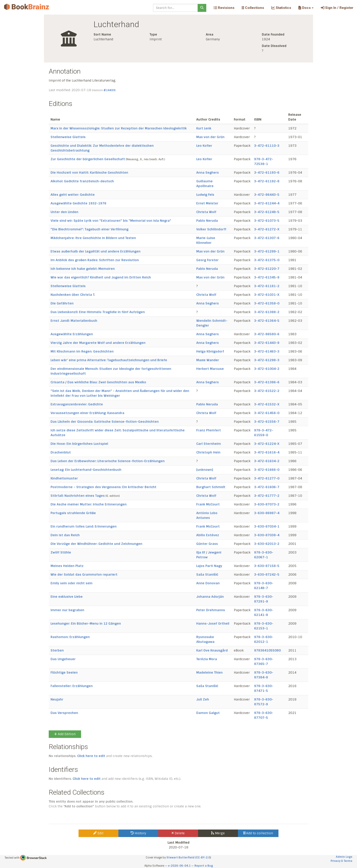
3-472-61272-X (267, 229)
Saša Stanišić (207, 574)
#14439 (109, 90)
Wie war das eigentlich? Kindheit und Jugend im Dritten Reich (101, 277)
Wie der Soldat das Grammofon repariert (84, 574)
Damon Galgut (208, 713)
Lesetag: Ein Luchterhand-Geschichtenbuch (86, 470)
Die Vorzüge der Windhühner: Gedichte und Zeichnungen (96, 544)
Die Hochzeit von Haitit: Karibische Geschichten (89, 173)
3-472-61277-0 (267, 478)
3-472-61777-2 (267, 496)
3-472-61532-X (267, 404)
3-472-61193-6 (267, 173)
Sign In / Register (337, 8)
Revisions (224, 8)
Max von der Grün (210, 137)
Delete (178, 833)
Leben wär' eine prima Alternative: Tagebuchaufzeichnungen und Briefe (109, 360)
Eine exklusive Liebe (67, 597)
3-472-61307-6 (267, 238)
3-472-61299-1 (267, 251)
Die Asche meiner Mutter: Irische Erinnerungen (89, 504)
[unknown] (205, 470)
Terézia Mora (207, 659)
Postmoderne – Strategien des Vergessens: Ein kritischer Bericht (103, 487)
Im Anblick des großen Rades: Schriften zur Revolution (95, 260)
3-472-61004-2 (267, 369)
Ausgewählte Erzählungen (72, 334)
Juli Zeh (203, 699)
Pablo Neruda (207, 221)
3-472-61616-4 (267, 452)
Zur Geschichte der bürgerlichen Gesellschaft (88, 159)
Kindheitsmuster (64, 478)
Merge (218, 833)
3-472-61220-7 (267, 269)
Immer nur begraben (67, 610)
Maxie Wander (208, 360)
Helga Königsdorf (210, 351)
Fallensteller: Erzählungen (72, 686)
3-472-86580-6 (267, 334)
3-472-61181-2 (267, 286)
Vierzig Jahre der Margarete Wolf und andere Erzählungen (98, 343)
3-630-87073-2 (267, 504)
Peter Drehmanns (211, 610)
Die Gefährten (62, 303)
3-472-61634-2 (267, 461)
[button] (306, 8)
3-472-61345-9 (267, 277)
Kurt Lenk (204, 128)
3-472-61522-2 (267, 391)
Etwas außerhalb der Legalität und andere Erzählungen (96, 251)
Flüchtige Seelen (64, 672)
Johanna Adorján (210, 597)
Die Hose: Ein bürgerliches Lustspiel (79, 444)
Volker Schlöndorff (211, 229)
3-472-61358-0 (267, 303)
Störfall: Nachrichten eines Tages (78, 496)
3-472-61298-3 (267, 360)
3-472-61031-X (267, 295)
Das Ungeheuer (63, 659)
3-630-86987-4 (267, 513)
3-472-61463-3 (267, 351)
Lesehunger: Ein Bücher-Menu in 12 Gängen (86, 623)
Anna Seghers (208, 173)
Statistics (281, 8)
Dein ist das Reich (65, 535)
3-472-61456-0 (267, 413)
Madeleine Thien (209, 672)
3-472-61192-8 (267, 181)
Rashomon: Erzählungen (70, 637)
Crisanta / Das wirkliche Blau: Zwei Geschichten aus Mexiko (98, 382)
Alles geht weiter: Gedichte (73, 195)
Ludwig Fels (205, 195)
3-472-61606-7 (267, 487)
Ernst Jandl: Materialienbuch (74, 321)
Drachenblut (61, 452)
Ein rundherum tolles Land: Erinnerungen (84, 526)
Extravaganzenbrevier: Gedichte (77, 404)
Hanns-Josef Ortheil (213, 623)
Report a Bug (204, 866)
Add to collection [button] (258, 833)
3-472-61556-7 (267, 422)
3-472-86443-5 (267, 195)
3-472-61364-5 (267, 321)
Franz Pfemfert (209, 430)
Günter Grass (207, 544)
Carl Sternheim (209, 444)
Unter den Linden (64, 212)
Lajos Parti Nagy (209, 566)
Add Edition (65, 734)
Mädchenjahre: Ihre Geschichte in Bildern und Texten (93, 238)
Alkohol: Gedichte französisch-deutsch (82, 181)
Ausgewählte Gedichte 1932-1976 (78, 203)
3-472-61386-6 (267, 382)
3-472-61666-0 (267, 470)
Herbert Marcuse (210, 369)
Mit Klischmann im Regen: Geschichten (82, 351)
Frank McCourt (208, 504)
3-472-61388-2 (267, 312)
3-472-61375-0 (267, 260)
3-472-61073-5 (267, 221)
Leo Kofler (204, 146)
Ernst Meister (207, 203)
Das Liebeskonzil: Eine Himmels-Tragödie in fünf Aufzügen (98, 312)
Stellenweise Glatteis (68, 137)
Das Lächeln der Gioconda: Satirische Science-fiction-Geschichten (105, 422)
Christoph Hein (208, 452)
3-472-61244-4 (267, 203)
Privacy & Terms (341, 861)
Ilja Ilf (201, 552)
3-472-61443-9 (267, 343)
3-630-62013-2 (267, 544)
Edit (98, 833)
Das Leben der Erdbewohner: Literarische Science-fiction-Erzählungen (108, 461)
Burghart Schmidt (211, 487)
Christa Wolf (206, 212)
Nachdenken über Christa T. (73, 295)
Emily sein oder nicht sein (71, 583)
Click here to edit (91, 756)
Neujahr (57, 699)
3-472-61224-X (267, 444)
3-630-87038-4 (267, 535)
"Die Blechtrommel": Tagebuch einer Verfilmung (89, 229)
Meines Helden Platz (67, 566)
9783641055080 (267, 650)
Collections (253, 8)
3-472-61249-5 (267, 212)
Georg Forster (207, 260)
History (138, 833)
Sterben (57, 650)
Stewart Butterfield (180, 858)
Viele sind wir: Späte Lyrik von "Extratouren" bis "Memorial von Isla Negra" (111, 221)
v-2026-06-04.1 (179, 866)
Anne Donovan (208, 583)
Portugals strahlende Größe (73, 513)
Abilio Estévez (208, 535)
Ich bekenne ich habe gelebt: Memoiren (83, 269)
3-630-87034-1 (267, 526)
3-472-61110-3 (267, 146)
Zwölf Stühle (61, 552)
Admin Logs (344, 857)
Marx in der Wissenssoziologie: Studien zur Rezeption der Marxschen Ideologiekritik (119, 128)
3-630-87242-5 (267, 574)
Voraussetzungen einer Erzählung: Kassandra (87, 413)
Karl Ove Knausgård (212, 650)
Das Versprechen (64, 713)
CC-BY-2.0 (203, 858)
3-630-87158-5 (267, 566)
